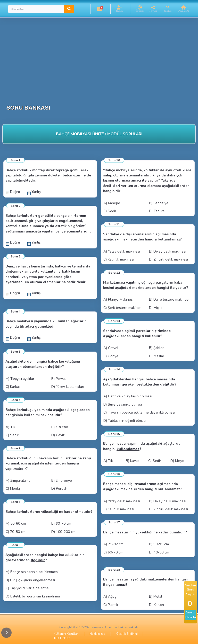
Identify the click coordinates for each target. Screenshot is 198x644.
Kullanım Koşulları (66, 634)
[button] (100, 9)
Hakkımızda (97, 634)
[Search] (36, 9)
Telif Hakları (62, 638)
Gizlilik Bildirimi (127, 634)
